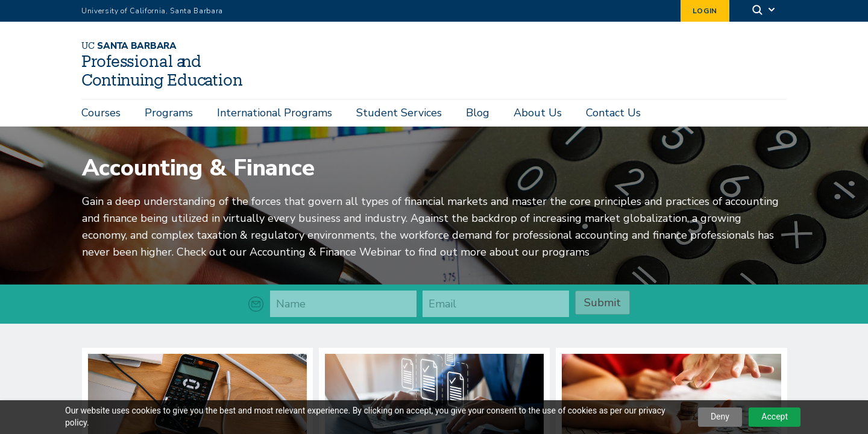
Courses (101, 113)
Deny (720, 417)
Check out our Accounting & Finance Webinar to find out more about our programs (383, 249)
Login (705, 11)
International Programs (275, 113)
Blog (478, 113)
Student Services (399, 113)
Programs (169, 113)
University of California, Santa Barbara (152, 11)
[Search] (764, 11)
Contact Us (613, 113)
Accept (775, 417)
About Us (538, 113)
